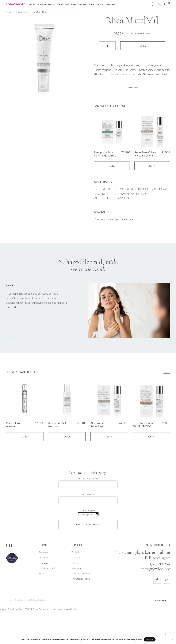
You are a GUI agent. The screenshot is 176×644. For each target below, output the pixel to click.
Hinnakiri (43, 563)
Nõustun (150, 639)
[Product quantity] (107, 46)
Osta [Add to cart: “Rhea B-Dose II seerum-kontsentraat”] (25, 437)
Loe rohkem (132, 87)
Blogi (41, 573)
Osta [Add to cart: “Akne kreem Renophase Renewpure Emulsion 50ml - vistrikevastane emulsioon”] (109, 437)
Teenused (44, 552)
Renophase (63, 4)
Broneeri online (86, 4)
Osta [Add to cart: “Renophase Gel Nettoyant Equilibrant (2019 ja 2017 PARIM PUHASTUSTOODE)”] (67, 437)
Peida (74, 609)
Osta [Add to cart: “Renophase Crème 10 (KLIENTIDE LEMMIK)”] (151, 437)
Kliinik (32, 4)
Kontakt (111, 4)
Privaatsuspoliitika (81, 579)
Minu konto (77, 568)
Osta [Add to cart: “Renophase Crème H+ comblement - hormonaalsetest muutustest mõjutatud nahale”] (152, 166)
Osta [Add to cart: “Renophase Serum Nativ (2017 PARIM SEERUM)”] (112, 166)
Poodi (167, 372)
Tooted (75, 552)
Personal (43, 557)
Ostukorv (76, 557)
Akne (10, 285)
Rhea (74, 4)
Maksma (76, 563)
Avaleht (10, 12)
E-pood (100, 4)
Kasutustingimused (81, 573)
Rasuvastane (22, 12)
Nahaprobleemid (46, 4)
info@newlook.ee (156, 569)
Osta (143, 46)
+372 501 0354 (159, 563)
